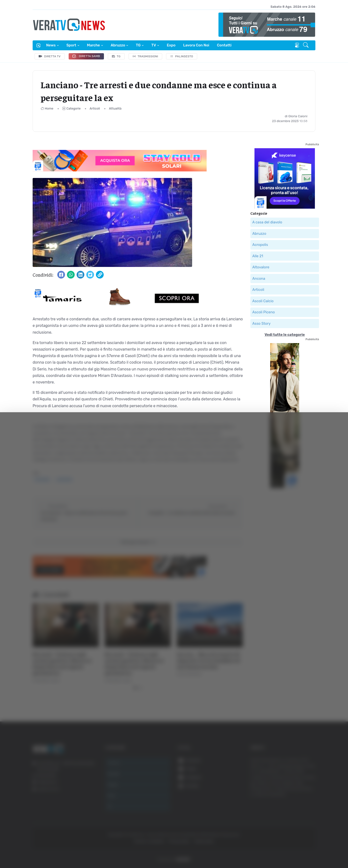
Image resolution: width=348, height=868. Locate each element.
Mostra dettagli (264, 851)
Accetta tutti (299, 789)
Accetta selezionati (299, 805)
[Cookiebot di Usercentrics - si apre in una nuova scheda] (41, 851)
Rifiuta (299, 821)
